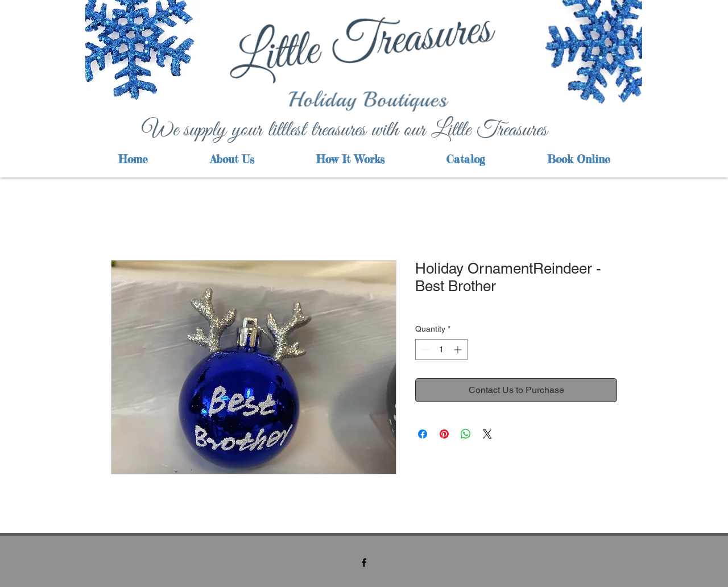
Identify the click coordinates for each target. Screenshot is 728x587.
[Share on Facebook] (423, 434)
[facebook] (364, 563)
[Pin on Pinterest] (444, 434)
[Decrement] (424, 350)
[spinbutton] (441, 350)
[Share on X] (487, 434)
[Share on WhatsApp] (466, 434)
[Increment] (459, 350)
